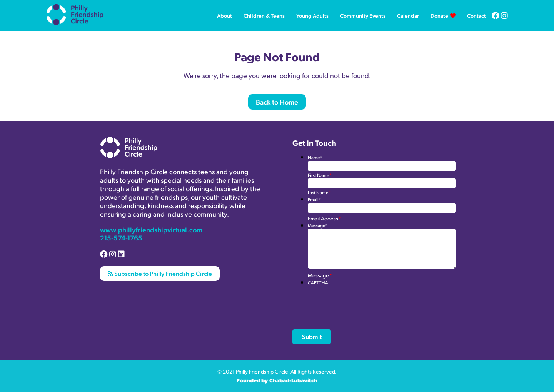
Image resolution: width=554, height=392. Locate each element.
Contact (476, 15)
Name (315, 158)
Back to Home (277, 102)
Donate (439, 15)
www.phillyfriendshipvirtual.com (151, 229)
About (224, 15)
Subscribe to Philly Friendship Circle (160, 273)
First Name (320, 175)
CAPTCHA (318, 283)
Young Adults (312, 15)
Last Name (319, 193)
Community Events (363, 15)
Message (318, 226)
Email (314, 199)
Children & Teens (264, 15)
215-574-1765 (121, 238)
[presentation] (366, 300)
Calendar (408, 15)
